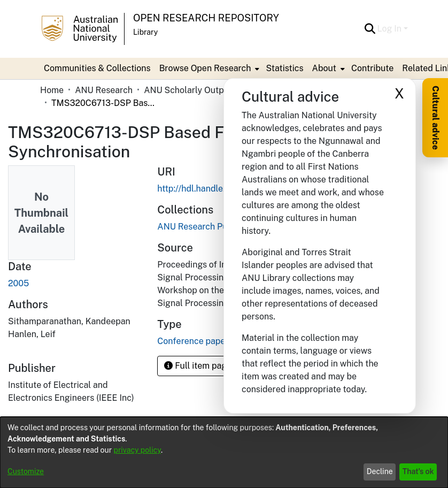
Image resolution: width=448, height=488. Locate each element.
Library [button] (145, 32)
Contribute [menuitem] (372, 68)
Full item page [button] (198, 366)
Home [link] (52, 90)
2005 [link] (18, 283)
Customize (26, 471)
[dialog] (224, 452)
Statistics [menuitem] (284, 68)
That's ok (418, 471)
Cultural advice (435, 118)
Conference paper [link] (193, 341)
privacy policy (137, 450)
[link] (211, 227)
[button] (370, 29)
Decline (380, 471)
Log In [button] (391, 29)
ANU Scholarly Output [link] (188, 90)
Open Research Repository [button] (206, 18)
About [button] (324, 68)
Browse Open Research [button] (205, 68)
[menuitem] (208, 68)
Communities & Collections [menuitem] (97, 68)
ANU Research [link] (104, 90)
